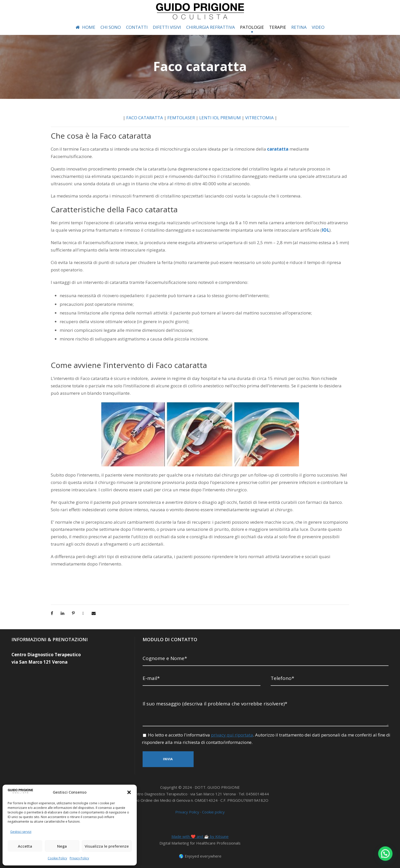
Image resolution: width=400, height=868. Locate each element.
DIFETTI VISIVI (167, 27)
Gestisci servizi (21, 832)
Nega (62, 846)
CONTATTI (137, 27)
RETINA (299, 27)
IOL (326, 230)
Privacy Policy (79, 858)
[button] (129, 792)
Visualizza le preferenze (107, 846)
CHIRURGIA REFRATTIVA (211, 27)
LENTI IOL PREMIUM (220, 118)
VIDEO (318, 27)
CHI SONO (111, 27)
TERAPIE (278, 27)
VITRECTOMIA (259, 118)
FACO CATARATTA (145, 118)
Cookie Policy (57, 858)
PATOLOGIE (252, 27)
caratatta (278, 149)
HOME (85, 27)
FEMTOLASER (181, 118)
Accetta (25, 846)
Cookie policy (213, 812)
